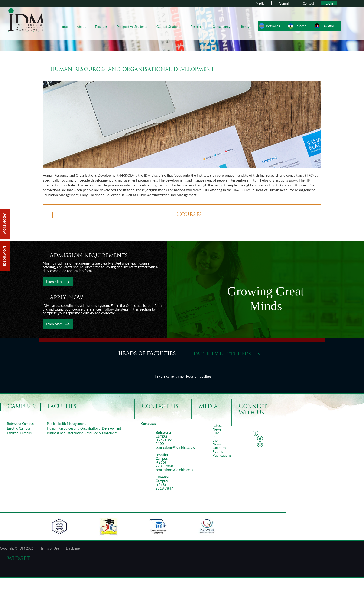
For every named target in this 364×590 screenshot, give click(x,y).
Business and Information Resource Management (82, 433)
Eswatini (325, 26)
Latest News (217, 427)
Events (218, 451)
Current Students (168, 27)
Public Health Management (66, 424)
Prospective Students (131, 27)
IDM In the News (217, 438)
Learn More (54, 282)
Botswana (271, 26)
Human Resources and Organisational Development (84, 428)
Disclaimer (73, 548)
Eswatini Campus (19, 433)
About (81, 27)
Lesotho (299, 26)
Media (260, 3)
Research (196, 27)
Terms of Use (50, 548)
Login (329, 3)
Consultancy (221, 27)
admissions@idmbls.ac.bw (175, 447)
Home (62, 27)
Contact (308, 3)
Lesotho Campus (19, 428)
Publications (222, 455)
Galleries (219, 448)
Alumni (284, 3)
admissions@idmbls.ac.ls (174, 470)
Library (244, 27)
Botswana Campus (20, 424)
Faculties (101, 27)
